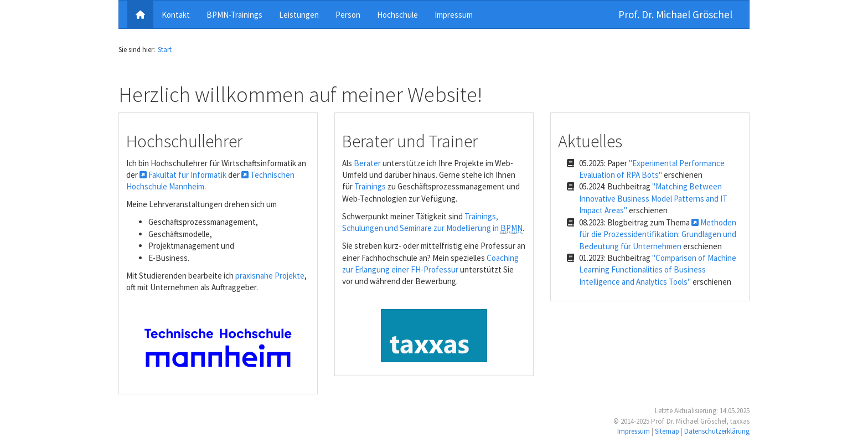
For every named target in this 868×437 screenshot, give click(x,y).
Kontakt (176, 15)
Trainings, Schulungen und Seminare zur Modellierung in (432, 222)
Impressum (454, 15)
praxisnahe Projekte (270, 276)
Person (348, 15)
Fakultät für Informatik (183, 175)
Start (165, 50)
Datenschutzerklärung (717, 431)
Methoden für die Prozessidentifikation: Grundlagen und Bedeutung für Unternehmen (658, 234)
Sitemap (667, 431)
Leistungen (299, 15)
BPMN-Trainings (234, 15)
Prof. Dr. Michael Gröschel (675, 14)
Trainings (370, 186)
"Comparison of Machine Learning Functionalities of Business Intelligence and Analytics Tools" (658, 270)
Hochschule (397, 15)
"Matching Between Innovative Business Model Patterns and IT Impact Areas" (653, 198)
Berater (367, 163)
